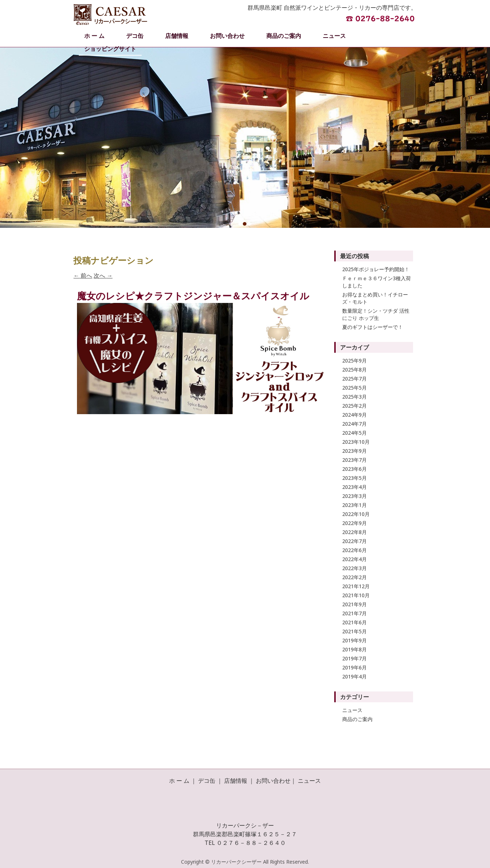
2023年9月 (354, 451)
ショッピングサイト (110, 49)
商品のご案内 (284, 36)
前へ (83, 275)
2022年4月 (354, 559)
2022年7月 (354, 541)
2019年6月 (354, 667)
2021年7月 (354, 613)
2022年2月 (354, 577)
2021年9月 (354, 604)
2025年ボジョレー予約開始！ (376, 269)
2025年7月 (354, 379)
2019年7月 (354, 658)
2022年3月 (354, 568)
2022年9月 (354, 523)
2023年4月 (354, 487)
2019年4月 (354, 676)
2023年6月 (354, 469)
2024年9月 (354, 415)
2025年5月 (354, 388)
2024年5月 (354, 433)
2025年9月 (354, 361)
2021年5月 (354, 631)
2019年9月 (354, 640)
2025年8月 (354, 370)
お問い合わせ (227, 36)
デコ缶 (135, 36)
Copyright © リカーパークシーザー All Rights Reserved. (245, 862)
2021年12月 (356, 586)
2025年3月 (354, 397)
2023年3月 (354, 496)
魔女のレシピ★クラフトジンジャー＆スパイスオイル (193, 296)
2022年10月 (356, 514)
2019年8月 (354, 649)
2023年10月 (356, 442)
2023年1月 (354, 505)
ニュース (334, 36)
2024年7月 (354, 424)
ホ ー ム (94, 36)
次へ (103, 275)
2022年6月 (354, 550)
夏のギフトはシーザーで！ (373, 327)
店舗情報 (177, 36)
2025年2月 (354, 406)
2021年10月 (356, 595)
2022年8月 (354, 532)
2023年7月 (354, 460)
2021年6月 (354, 622)
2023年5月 (354, 478)
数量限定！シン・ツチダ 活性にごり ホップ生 (376, 314)
